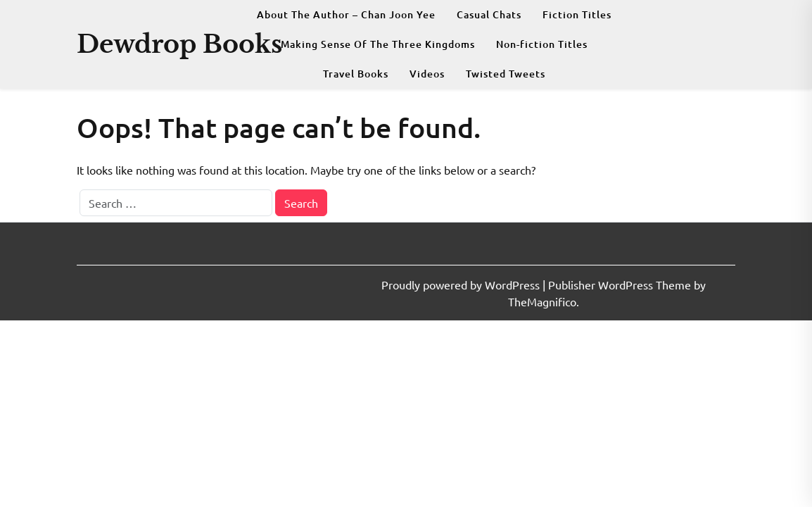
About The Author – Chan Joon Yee (346, 14)
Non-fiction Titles (542, 44)
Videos (427, 74)
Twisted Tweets (506, 74)
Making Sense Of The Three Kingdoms (378, 44)
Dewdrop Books (179, 44)
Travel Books (356, 74)
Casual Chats (489, 14)
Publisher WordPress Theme (621, 284)
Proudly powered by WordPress (462, 284)
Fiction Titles (577, 14)
